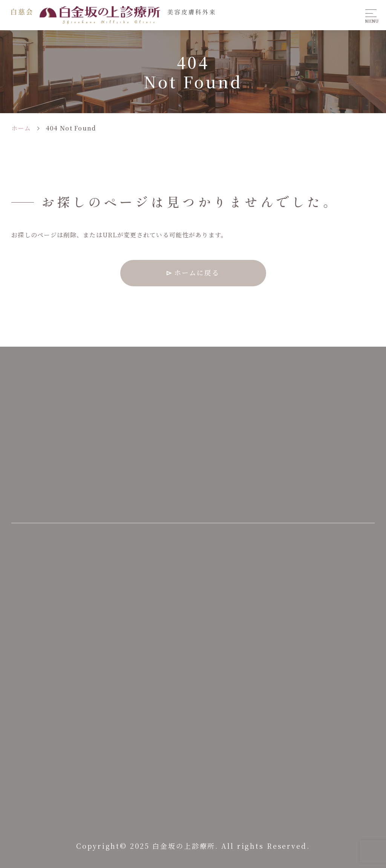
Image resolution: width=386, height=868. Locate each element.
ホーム (21, 128)
